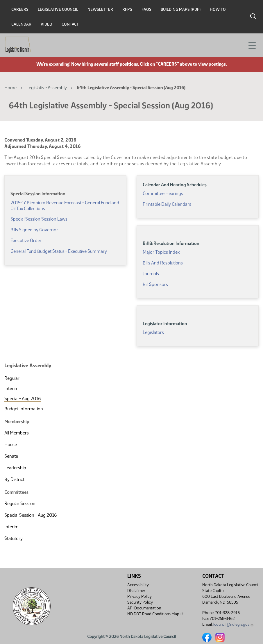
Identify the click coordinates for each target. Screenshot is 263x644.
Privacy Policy (139, 596)
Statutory (14, 538)
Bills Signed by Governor (34, 230)
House (11, 444)
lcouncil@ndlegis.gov (234, 624)
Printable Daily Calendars (167, 204)
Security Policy (140, 602)
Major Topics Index (161, 252)
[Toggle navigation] (252, 45)
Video (46, 24)
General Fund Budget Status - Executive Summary (59, 251)
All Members (17, 433)
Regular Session (20, 503)
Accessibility (138, 585)
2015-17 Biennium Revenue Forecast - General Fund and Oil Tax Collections (65, 206)
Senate (11, 456)
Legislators (153, 332)
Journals (151, 274)
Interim (11, 388)
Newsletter (100, 9)
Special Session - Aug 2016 (31, 515)
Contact (70, 24)
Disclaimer (136, 591)
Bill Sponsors (155, 284)
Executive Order (26, 240)
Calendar (21, 24)
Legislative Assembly (47, 88)
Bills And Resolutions (163, 263)
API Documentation (144, 608)
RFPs (127, 9)
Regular (12, 378)
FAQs (146, 9)
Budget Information (24, 409)
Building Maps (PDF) (181, 9)
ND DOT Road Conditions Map (156, 614)
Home (10, 88)
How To (218, 9)
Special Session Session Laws (39, 219)
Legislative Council (58, 9)
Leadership (15, 468)
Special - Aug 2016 (23, 399)
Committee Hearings (163, 193)
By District (14, 479)
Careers (20, 9)
